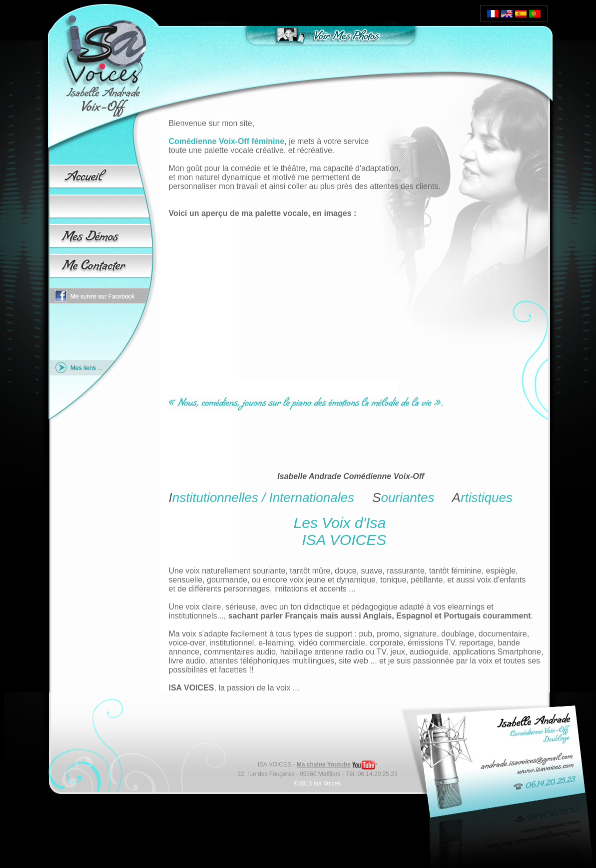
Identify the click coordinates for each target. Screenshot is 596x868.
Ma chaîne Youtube (324, 764)
